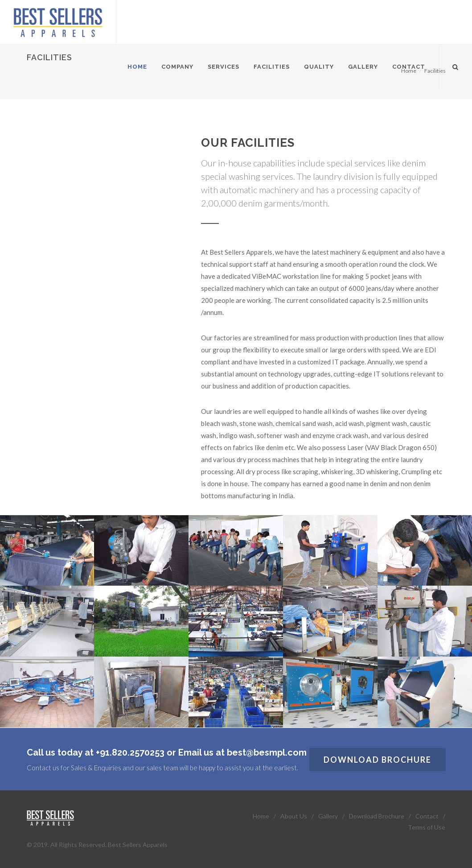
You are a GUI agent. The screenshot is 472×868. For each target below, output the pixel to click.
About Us (294, 816)
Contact (427, 816)
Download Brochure (378, 760)
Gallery (328, 816)
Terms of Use (427, 827)
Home (261, 816)
